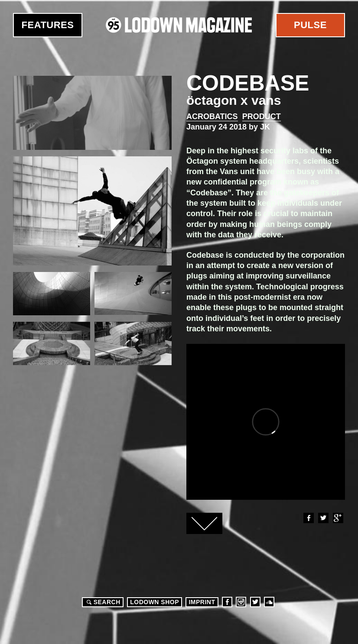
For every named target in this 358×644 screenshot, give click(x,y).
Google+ (338, 518)
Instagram (241, 602)
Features (48, 25)
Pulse (310, 25)
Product (262, 117)
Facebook (308, 518)
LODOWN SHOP (155, 602)
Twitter (323, 518)
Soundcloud (269, 602)
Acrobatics (212, 117)
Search (102, 602)
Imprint (202, 602)
